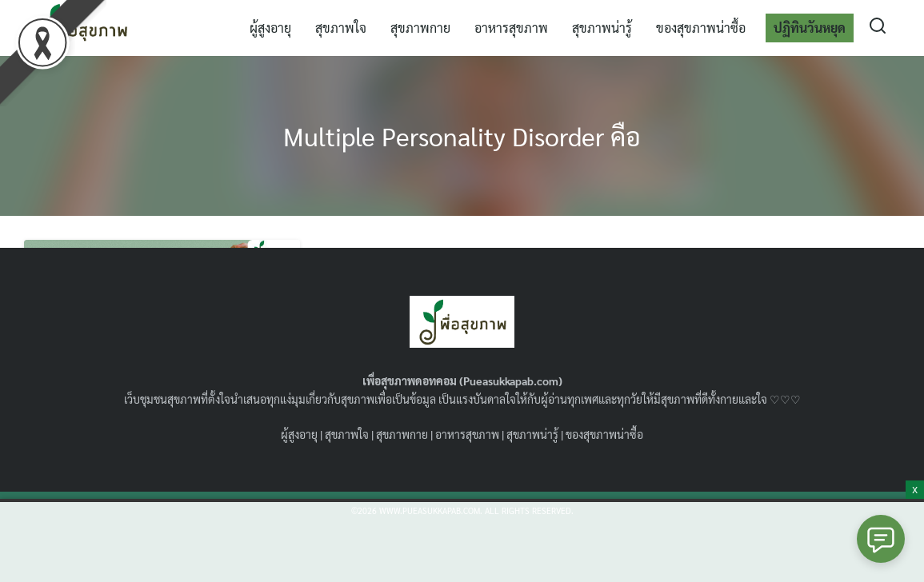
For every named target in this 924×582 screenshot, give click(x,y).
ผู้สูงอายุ (270, 28)
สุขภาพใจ (341, 28)
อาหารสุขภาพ (511, 28)
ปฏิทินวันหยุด (810, 28)
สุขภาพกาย (420, 28)
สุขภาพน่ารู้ (602, 28)
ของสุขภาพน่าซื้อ (701, 28)
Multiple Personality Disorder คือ (462, 136)
